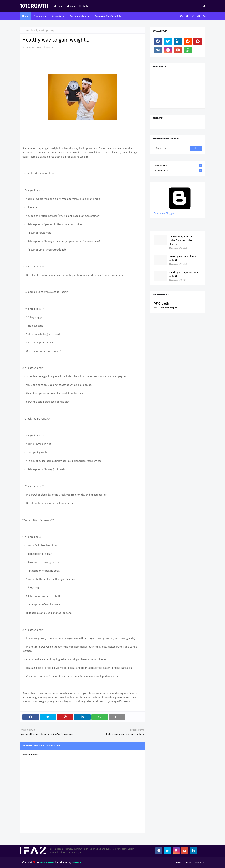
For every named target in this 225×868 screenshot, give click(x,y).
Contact (85, 6)
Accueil (26, 30)
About (71, 6)
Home (59, 6)
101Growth (34, 6)
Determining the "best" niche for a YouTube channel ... (182, 240)
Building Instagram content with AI (185, 274)
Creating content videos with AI (183, 258)
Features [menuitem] (39, 16)
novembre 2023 (178, 165)
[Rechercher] (172, 148)
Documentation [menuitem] (78, 16)
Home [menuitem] (25, 16)
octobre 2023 (178, 171)
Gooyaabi (77, 862)
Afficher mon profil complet (165, 308)
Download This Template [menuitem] (108, 16)
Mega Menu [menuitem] (58, 16)
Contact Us (200, 862)
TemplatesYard (47, 862)
